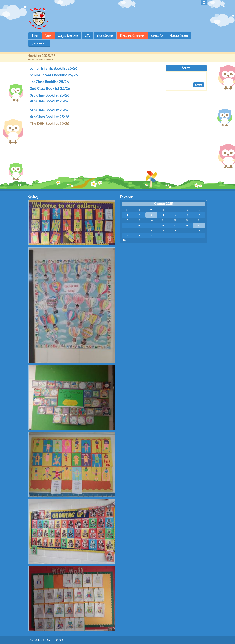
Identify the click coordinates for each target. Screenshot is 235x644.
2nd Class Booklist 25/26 (50, 88)
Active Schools (105, 36)
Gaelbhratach (39, 43)
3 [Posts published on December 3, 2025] (151, 215)
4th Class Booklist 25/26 (50, 101)
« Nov (125, 240)
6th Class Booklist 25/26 (50, 117)
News (48, 36)
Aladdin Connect (179, 36)
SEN (88, 36)
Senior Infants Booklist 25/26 (54, 75)
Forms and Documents (132, 36)
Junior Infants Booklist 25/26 (54, 68)
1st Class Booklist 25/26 (49, 82)
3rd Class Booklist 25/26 (50, 95)
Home (35, 36)
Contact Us (158, 36)
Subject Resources (68, 36)
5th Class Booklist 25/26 (50, 110)
